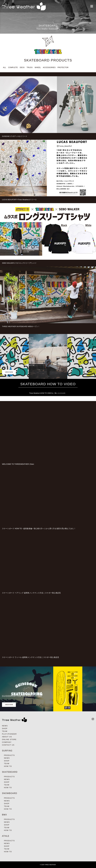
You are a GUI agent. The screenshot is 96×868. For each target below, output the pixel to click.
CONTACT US (8, 745)
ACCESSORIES (49, 67)
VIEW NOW (9, 372)
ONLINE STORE (9, 739)
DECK (22, 67)
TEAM (5, 731)
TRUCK (30, 67)
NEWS (5, 726)
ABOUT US (7, 737)
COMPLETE (13, 67)
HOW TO (8, 766)
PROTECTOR (63, 67)
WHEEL (38, 67)
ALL (5, 67)
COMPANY (7, 742)
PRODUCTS (9, 755)
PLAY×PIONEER (9, 734)
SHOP (5, 728)
